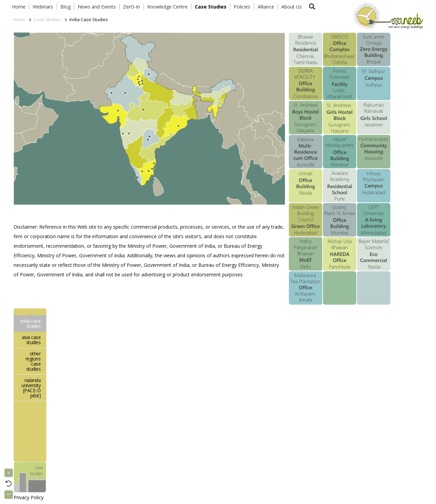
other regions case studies (33, 361)
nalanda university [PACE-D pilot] (31, 388)
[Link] (387, 15)
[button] (312, 7)
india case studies (30, 323)
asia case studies (31, 340)
